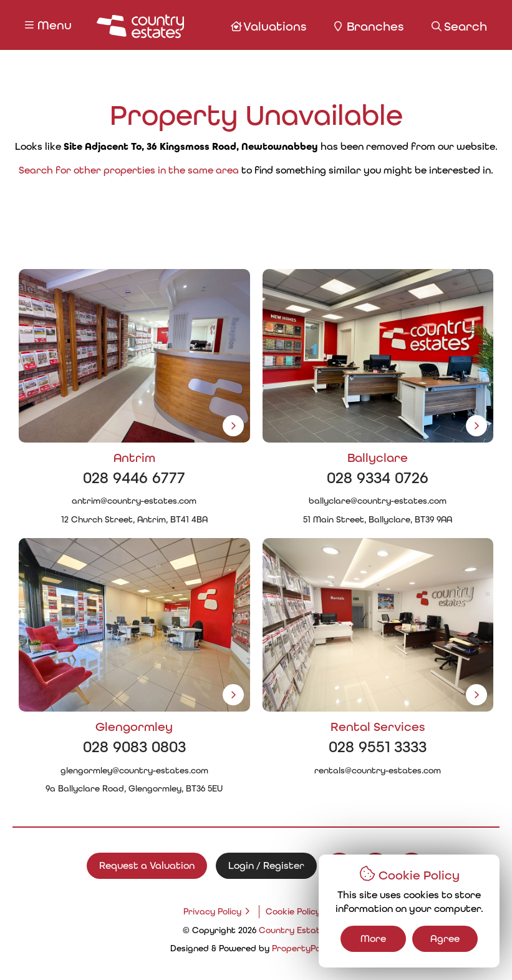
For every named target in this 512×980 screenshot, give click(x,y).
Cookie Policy (293, 911)
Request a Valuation (147, 865)
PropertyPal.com (307, 948)
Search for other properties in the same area (129, 170)
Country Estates (294, 930)
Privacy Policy (212, 911)
